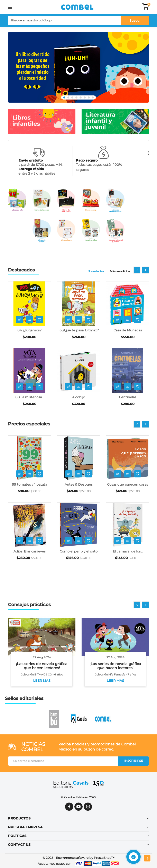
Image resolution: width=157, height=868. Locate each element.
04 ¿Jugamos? (29, 330)
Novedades (96, 271)
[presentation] (137, 270)
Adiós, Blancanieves (30, 551)
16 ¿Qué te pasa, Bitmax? (78, 330)
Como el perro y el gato (79, 551)
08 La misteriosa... (30, 397)
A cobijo (79, 397)
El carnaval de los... (128, 551)
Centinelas (128, 397)
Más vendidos (120, 271)
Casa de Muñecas (128, 330)
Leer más (42, 681)
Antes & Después (79, 484)
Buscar (135, 20)
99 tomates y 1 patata (30, 484)
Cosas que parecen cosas (128, 484)
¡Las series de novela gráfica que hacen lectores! (42, 666)
